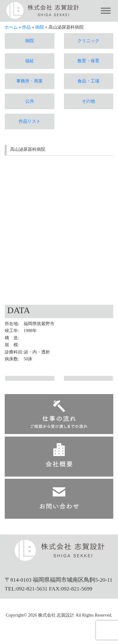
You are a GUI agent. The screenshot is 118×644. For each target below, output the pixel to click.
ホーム (11, 27)
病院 (40, 27)
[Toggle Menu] (106, 11)
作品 (26, 27)
